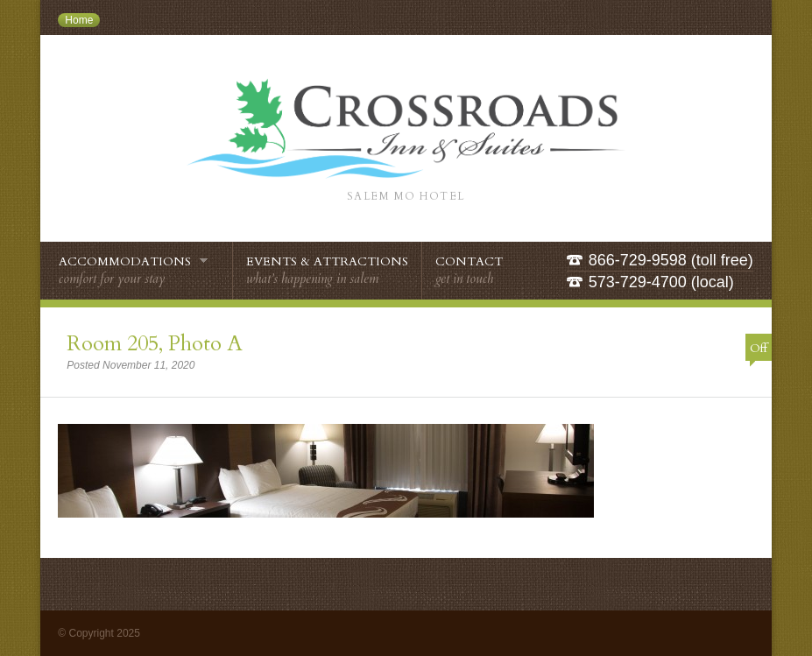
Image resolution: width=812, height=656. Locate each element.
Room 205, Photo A (155, 344)
